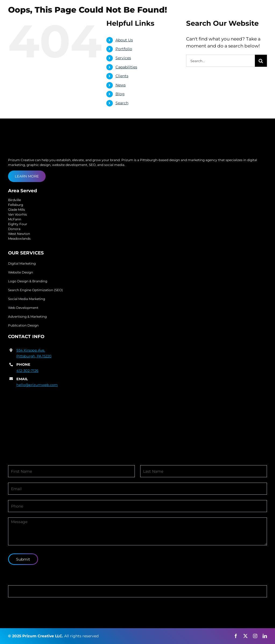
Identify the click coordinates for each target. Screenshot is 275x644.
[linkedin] (265, 636)
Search (122, 103)
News (121, 85)
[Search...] (220, 61)
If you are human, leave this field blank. (52, 582)
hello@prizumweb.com (37, 385)
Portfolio (124, 49)
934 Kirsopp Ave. (31, 350)
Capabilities (126, 67)
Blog (120, 94)
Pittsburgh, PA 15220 (34, 356)
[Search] (261, 61)
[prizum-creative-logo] (39, 12)
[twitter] (245, 636)
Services (123, 58)
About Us (124, 40)
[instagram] (255, 636)
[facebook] (236, 636)
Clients (122, 76)
